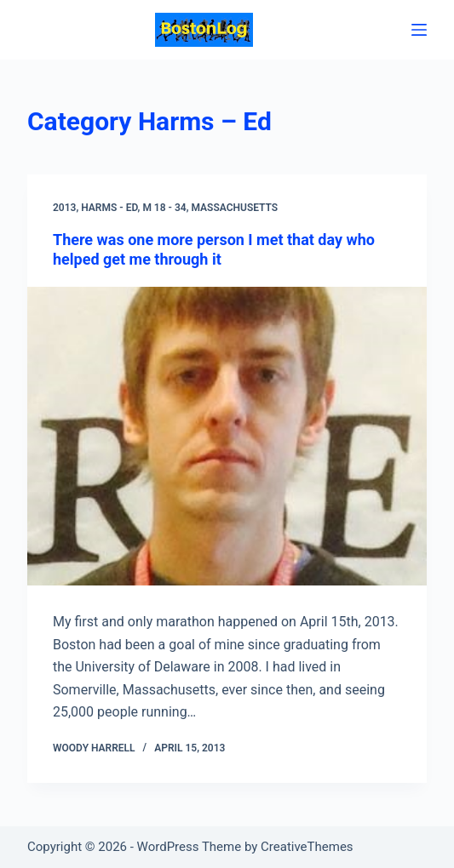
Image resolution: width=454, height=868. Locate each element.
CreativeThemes (307, 847)
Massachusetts (234, 208)
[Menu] (419, 30)
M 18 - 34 (164, 208)
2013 (64, 208)
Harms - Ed (109, 208)
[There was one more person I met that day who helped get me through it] (227, 437)
